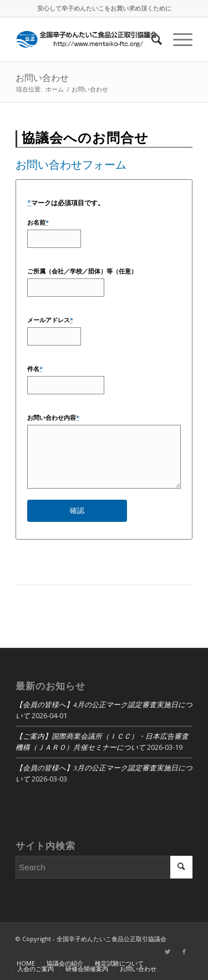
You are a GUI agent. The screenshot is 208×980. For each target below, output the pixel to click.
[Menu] (177, 39)
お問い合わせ (42, 78)
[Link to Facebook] (184, 952)
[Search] (151, 39)
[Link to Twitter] (168, 952)
